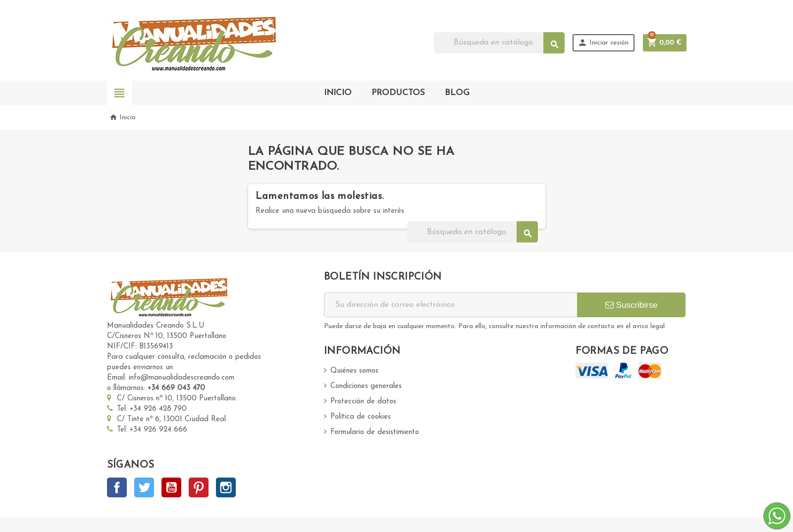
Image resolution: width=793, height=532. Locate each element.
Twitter (144, 487)
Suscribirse (632, 305)
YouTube (171, 487)
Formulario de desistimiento (375, 432)
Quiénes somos (354, 371)
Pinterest (199, 487)
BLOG (457, 93)
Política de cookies (361, 417)
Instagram (226, 487)
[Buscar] (499, 43)
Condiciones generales (366, 386)
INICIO (338, 93)
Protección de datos (363, 402)
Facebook (117, 487)
